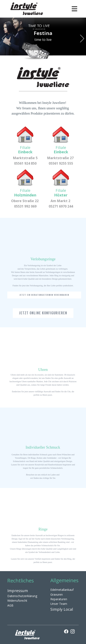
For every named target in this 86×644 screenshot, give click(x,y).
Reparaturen (59, 599)
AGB (10, 605)
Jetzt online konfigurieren (43, 313)
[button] (4, 39)
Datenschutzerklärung (22, 596)
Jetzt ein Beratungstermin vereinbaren (44, 295)
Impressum (18, 591)
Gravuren (57, 594)
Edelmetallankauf (62, 590)
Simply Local (62, 609)
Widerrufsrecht (17, 601)
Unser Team (59, 604)
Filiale (25, 150)
